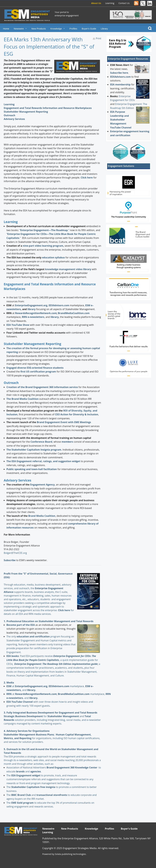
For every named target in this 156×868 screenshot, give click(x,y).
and (66, 716)
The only (12, 636)
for (31, 716)
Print (99, 38)
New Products (39, 29)
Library (104, 29)
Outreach (10, 115)
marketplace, (67, 686)
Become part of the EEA (21, 625)
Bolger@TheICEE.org (15, 553)
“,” (44, 230)
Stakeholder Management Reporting (26, 112)
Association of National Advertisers (26, 767)
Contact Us (124, 3)
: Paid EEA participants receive (30, 656)
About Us (96, 3)
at (11, 686)
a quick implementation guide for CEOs (52, 660)
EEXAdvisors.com (120, 77)
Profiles (73, 29)
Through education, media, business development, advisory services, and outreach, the (38, 585)
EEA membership (120, 84)
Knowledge (56, 29)
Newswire (19, 29)
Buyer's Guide (89, 29)
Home (6, 29)
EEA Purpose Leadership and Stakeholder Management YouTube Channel (121, 120)
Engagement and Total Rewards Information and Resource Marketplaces (48, 108)
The (9, 775)
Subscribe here (119, 73)
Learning (110, 3)
